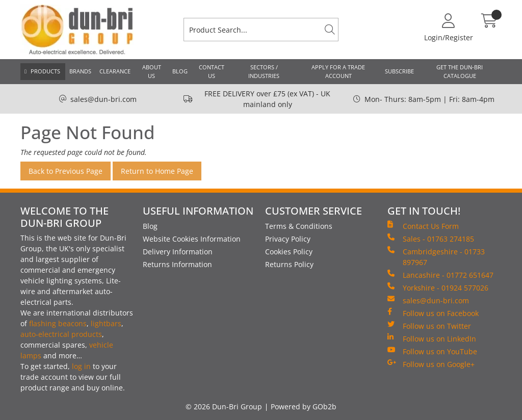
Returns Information (177, 264)
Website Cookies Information (192, 239)
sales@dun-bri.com (103, 99)
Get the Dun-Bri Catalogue (460, 71)
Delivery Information (178, 252)
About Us (152, 71)
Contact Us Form (423, 226)
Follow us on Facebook (433, 313)
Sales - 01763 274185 (431, 239)
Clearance (115, 71)
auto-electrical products (61, 334)
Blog (180, 71)
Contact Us (212, 71)
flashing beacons (58, 323)
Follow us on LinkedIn (432, 338)
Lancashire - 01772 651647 (440, 275)
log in (81, 366)
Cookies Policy (289, 252)
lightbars (106, 323)
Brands (80, 71)
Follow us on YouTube (432, 351)
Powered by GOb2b (304, 406)
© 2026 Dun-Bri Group (224, 406)
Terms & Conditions (299, 226)
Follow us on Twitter (429, 326)
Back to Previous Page (66, 171)
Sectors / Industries (264, 71)
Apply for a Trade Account (338, 71)
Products (45, 71)
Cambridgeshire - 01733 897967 (436, 257)
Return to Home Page (157, 171)
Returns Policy (289, 264)
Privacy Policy (288, 239)
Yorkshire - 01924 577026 (438, 287)
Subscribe (399, 71)
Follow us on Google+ (431, 364)
